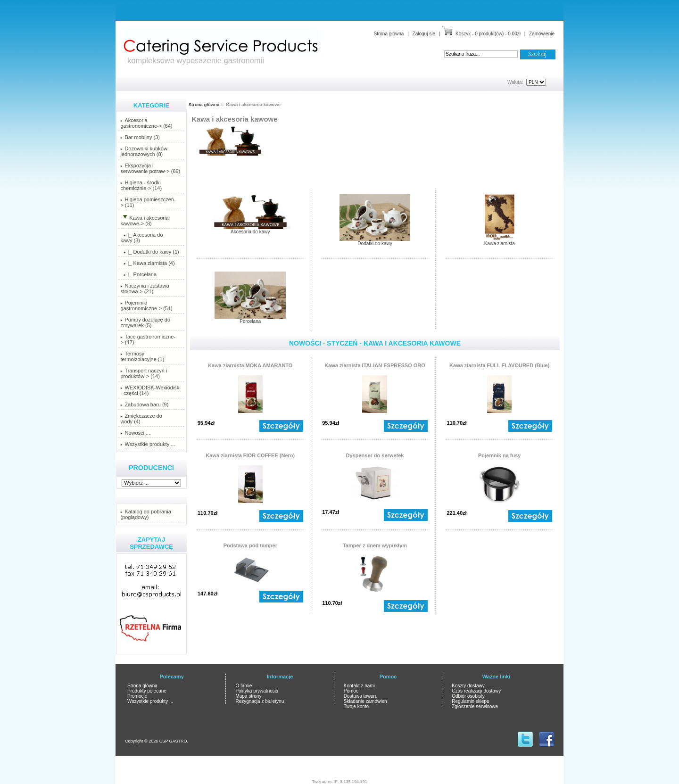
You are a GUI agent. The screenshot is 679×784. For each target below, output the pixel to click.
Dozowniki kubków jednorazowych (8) (144, 151)
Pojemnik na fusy (499, 455)
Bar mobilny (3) (140, 137)
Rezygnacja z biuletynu (260, 701)
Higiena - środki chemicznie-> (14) (141, 185)
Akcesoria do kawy (250, 230)
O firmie (244, 686)
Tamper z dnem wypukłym (375, 545)
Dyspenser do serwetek (375, 455)
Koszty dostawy (468, 686)
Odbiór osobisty (468, 696)
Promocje (137, 696)
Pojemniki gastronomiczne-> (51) (146, 305)
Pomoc (351, 691)
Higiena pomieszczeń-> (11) (148, 202)
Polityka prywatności (257, 691)
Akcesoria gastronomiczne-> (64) (146, 123)
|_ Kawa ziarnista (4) (147, 263)
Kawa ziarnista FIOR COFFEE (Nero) (250, 455)
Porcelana (250, 319)
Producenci (151, 468)
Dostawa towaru (361, 696)
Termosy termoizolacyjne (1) (142, 356)
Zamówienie (542, 34)
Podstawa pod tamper (250, 545)
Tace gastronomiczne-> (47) (148, 339)
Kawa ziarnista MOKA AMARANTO (250, 365)
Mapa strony (248, 696)
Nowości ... (135, 433)
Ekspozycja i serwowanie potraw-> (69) (150, 168)
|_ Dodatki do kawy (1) (149, 252)
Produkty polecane (147, 691)
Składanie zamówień (365, 701)
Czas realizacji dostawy (476, 691)
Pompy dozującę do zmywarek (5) (145, 322)
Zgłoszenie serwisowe (475, 706)
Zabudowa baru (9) (144, 404)
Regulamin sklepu (471, 701)
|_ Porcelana (138, 274)
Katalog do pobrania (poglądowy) (145, 514)
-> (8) (144, 221)
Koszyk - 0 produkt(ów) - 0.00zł (488, 34)
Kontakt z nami (359, 686)
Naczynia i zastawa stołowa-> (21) (145, 289)
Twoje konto (356, 706)
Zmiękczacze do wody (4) (141, 419)
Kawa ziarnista (500, 241)
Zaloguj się (424, 34)
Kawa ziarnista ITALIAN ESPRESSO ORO (375, 365)
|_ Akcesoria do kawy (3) (141, 238)
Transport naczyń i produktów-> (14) (144, 373)
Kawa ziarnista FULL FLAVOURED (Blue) (499, 365)
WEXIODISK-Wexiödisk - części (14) (150, 390)
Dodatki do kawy (375, 241)
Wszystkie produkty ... (148, 444)
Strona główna (389, 34)
